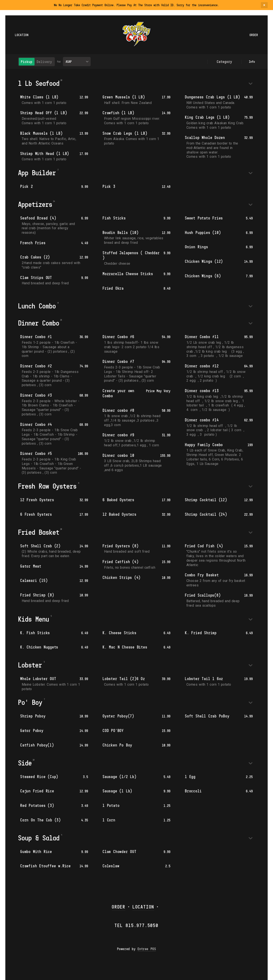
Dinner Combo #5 (36, 453)
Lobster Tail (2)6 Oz (124, 679)
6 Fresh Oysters (36, 514)
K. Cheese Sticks (120, 633)
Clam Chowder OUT (120, 851)
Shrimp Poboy (33, 716)
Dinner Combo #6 (118, 337)
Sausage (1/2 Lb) (120, 777)
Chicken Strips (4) (122, 577)
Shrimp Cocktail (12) (206, 500)
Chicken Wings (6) (203, 276)
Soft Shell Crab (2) (40, 546)
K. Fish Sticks (35, 633)
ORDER (119, 907)
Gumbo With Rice (36, 851)
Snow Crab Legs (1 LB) (125, 133)
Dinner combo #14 (202, 420)
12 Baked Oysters (120, 514)
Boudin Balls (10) (121, 232)
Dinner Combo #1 (36, 337)
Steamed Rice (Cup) (39, 777)
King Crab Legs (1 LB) (207, 117)
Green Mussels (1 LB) (124, 97)
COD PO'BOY (113, 730)
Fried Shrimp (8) (37, 595)
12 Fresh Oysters (37, 500)
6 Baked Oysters (118, 500)
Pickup (27, 62)
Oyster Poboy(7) (118, 716)
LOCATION (143, 907)
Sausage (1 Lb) (117, 791)
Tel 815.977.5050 (136, 925)
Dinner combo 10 (118, 455)
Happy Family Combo (204, 445)
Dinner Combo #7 (118, 361)
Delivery (44, 62)
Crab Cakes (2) (35, 257)
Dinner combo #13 (202, 391)
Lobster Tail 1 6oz (204, 679)
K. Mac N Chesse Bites (125, 647)
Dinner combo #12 (202, 366)
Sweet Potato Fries (204, 218)
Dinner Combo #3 (36, 395)
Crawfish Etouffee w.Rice (46, 866)
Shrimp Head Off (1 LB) (44, 113)
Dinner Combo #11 (202, 337)
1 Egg (190, 777)
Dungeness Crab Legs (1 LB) (213, 97)
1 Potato (111, 805)
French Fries (33, 243)
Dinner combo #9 (118, 435)
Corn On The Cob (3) (41, 820)
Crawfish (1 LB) (118, 113)
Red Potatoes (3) (37, 805)
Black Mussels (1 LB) (41, 133)
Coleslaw (111, 866)
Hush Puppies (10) (203, 232)
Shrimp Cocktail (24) (206, 514)
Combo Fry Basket (202, 575)
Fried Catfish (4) (121, 562)
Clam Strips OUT (36, 277)
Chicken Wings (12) (204, 261)
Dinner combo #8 (118, 410)
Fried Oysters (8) (121, 546)
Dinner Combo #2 (36, 366)
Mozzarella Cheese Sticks (128, 274)
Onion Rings (197, 247)
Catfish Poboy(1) (37, 745)
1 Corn (109, 820)
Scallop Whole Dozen (205, 137)
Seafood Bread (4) (38, 218)
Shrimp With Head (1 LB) (45, 153)
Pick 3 (109, 186)
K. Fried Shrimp (201, 633)
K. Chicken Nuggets (39, 647)
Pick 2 (27, 186)
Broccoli (193, 791)
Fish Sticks (114, 218)
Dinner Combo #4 (36, 424)
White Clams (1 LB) (39, 97)
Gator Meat (31, 566)
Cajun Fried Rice (37, 791)
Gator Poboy (32, 730)
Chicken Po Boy (117, 745)
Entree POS (147, 949)
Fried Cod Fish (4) (204, 546)
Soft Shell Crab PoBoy (207, 716)
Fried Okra (113, 288)
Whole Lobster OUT (38, 679)
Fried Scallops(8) (203, 595)
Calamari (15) (34, 580)
